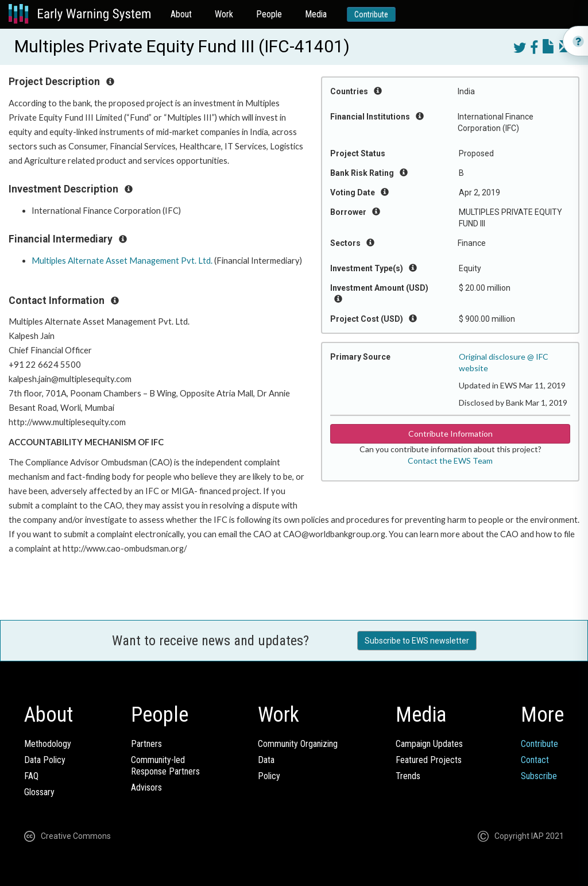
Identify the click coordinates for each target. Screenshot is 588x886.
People (269, 14)
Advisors (146, 787)
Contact (535, 760)
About (181, 14)
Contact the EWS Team (450, 461)
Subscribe (539, 776)
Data (266, 760)
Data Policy (45, 760)
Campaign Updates (429, 744)
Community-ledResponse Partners (165, 766)
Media (316, 14)
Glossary (39, 792)
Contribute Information (450, 434)
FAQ (31, 776)
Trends (408, 776)
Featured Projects (429, 760)
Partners (146, 744)
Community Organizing (298, 744)
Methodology (48, 744)
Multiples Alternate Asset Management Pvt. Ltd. (122, 261)
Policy (269, 776)
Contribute (371, 14)
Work (224, 14)
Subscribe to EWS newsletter (417, 641)
